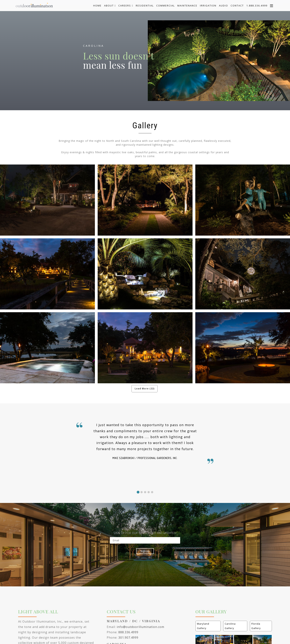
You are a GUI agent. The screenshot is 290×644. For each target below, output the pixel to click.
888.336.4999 (128, 632)
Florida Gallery (256, 626)
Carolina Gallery (230, 626)
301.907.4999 (128, 638)
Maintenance (187, 6)
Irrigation (208, 6)
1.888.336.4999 (257, 6)
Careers (126, 6)
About (110, 6)
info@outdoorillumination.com (140, 627)
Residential (145, 6)
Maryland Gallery (203, 626)
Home (97, 6)
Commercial (166, 6)
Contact (237, 6)
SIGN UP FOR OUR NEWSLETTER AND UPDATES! (145, 533)
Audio (224, 6)
